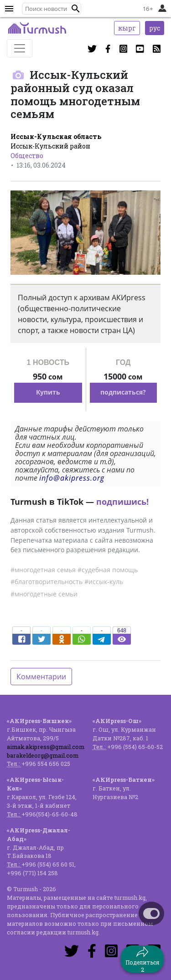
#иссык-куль (104, 582)
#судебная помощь (108, 570)
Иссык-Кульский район (50, 146)
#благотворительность (47, 582)
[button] (76, 9)
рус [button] (155, 28)
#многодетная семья (43, 570)
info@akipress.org (72, 478)
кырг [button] (127, 28)
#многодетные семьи (44, 594)
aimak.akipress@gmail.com (46, 747)
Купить (48, 392)
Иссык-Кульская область (56, 136)
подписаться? (123, 392)
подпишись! (122, 502)
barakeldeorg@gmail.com (43, 755)
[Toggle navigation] (20, 48)
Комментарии (41, 677)
